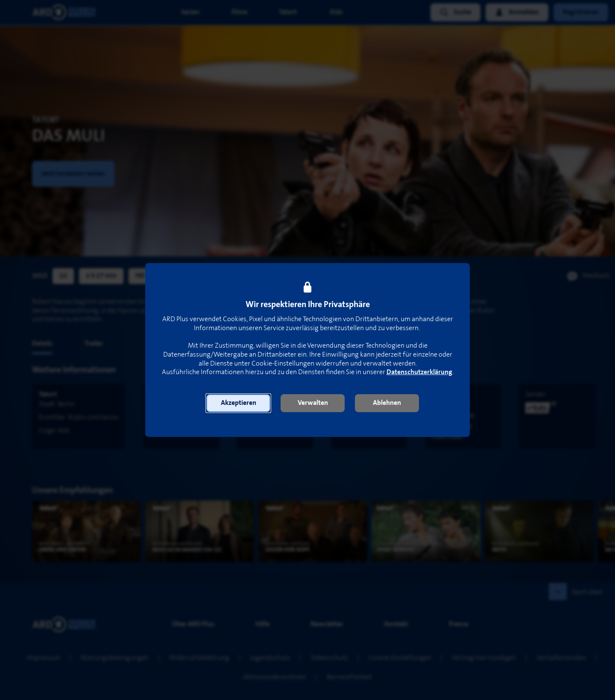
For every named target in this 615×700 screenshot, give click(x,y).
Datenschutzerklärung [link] (419, 372)
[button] (238, 403)
